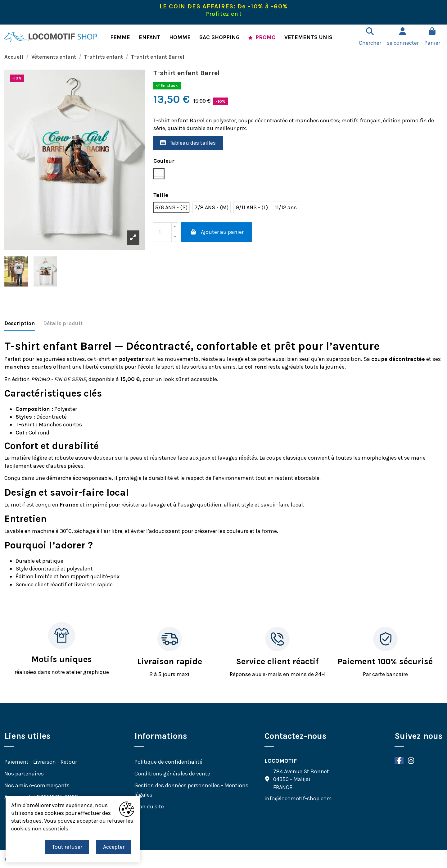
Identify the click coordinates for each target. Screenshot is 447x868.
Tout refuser (67, 847)
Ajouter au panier (217, 232)
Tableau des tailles (188, 143)
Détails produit (63, 323)
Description (20, 323)
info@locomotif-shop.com (298, 798)
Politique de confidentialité (168, 762)
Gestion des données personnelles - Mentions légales (191, 790)
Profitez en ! (223, 14)
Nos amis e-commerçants (37, 785)
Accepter (114, 847)
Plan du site (149, 807)
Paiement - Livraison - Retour (41, 762)
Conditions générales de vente (172, 774)
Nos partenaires (24, 774)
